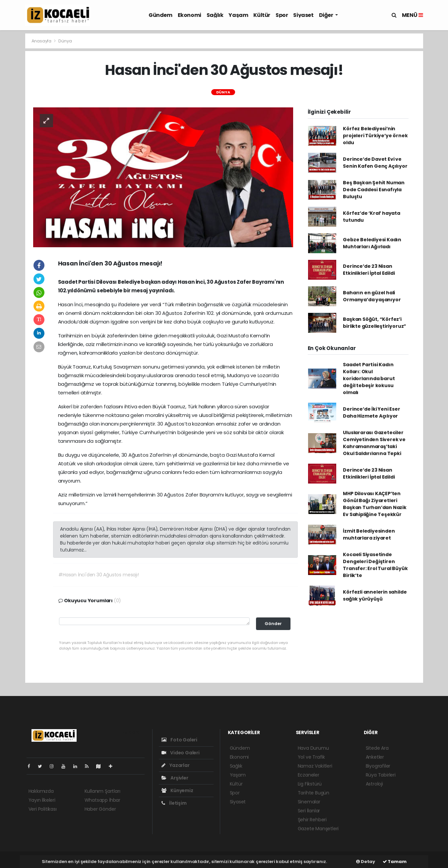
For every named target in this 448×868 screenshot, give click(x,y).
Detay (366, 862)
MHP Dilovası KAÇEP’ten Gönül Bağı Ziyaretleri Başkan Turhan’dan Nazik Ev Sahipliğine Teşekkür (375, 504)
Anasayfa (42, 41)
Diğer (327, 15)
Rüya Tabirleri (381, 775)
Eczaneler (309, 775)
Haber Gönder (100, 809)
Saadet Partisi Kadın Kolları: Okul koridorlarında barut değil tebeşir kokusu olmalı (369, 378)
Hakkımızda (41, 791)
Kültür (262, 15)
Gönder (273, 624)
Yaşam (238, 15)
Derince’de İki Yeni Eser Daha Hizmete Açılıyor (371, 412)
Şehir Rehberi (312, 820)
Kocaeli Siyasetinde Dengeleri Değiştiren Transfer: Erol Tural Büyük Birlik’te (375, 565)
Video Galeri (181, 753)
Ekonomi (190, 15)
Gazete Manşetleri (318, 829)
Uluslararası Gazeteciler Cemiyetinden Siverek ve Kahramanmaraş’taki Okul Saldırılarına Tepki (374, 443)
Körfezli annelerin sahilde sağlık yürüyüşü (375, 595)
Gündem (160, 15)
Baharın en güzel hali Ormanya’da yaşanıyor (372, 296)
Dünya (65, 41)
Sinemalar (309, 802)
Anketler (375, 757)
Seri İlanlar (309, 811)
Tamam (395, 862)
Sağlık (215, 15)
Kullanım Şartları (102, 791)
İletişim (174, 803)
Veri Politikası (43, 809)
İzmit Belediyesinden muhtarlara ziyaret (369, 534)
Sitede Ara (377, 748)
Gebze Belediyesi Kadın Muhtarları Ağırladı (372, 243)
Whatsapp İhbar (102, 800)
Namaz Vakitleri (315, 766)
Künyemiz (177, 790)
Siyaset (303, 15)
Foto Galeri (180, 740)
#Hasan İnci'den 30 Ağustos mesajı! (98, 575)
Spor (282, 15)
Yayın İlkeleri (42, 800)
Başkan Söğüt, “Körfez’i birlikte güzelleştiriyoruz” (375, 323)
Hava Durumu (313, 748)
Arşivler (175, 778)
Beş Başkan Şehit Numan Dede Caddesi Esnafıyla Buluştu (374, 190)
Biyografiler (378, 766)
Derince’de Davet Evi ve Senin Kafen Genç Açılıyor (375, 163)
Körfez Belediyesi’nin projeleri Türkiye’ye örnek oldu (375, 136)
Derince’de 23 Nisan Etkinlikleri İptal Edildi (369, 270)
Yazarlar (176, 765)
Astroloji (374, 784)
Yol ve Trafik (312, 757)
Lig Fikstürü (310, 784)
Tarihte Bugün (314, 793)
